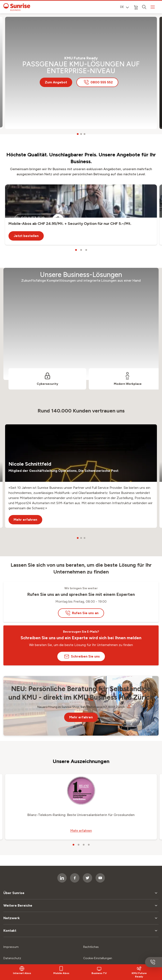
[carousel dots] (78, 134)
